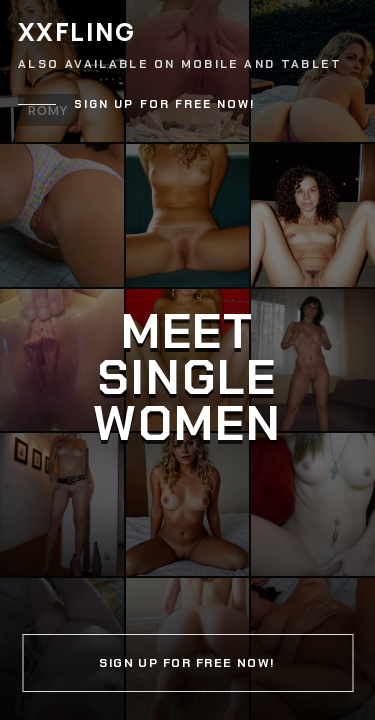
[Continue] (187, 360)
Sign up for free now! (165, 104)
